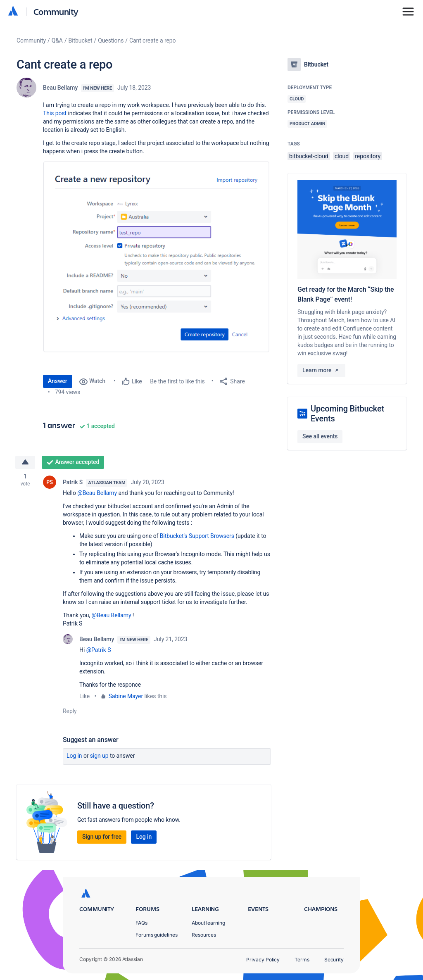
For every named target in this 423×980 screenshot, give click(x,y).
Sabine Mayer (126, 697)
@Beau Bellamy (97, 493)
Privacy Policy (263, 960)
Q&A (57, 40)
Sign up (99, 756)
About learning (208, 923)
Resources (204, 935)
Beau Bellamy (60, 88)
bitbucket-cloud (309, 156)
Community (56, 11)
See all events (320, 436)
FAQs (141, 923)
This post (55, 113)
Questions (111, 40)
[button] (157, 257)
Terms (302, 960)
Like (84, 697)
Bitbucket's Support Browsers (197, 536)
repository (368, 156)
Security (334, 960)
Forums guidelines (157, 935)
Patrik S (73, 483)
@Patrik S (99, 650)
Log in (74, 756)
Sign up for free (102, 837)
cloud (342, 156)
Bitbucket (81, 40)
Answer (58, 381)
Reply (70, 711)
